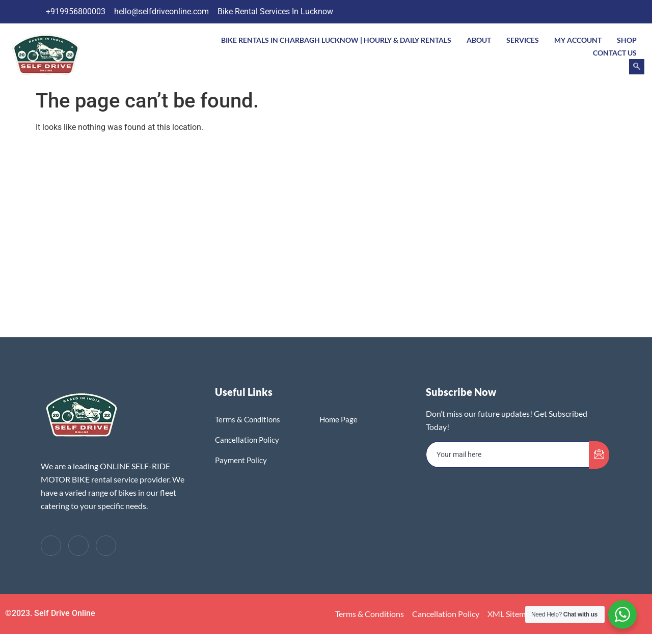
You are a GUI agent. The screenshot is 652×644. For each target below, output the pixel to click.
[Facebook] (557, 12)
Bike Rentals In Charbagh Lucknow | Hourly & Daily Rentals (336, 40)
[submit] (599, 455)
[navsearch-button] (637, 67)
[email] (508, 454)
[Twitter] (577, 12)
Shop (627, 40)
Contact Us (615, 53)
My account (578, 40)
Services (523, 40)
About (479, 40)
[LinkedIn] (597, 12)
